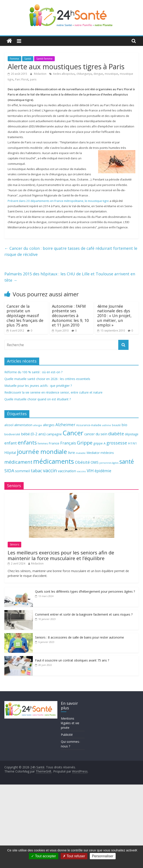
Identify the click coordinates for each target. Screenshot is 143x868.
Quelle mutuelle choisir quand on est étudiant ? (38, 399)
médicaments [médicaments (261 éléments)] (54, 461)
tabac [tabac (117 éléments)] (36, 471)
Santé (28, 59)
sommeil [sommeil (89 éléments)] (23, 471)
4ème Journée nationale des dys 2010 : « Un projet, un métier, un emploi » (114, 316)
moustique (111, 74)
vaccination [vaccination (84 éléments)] (67, 471)
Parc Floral (22, 79)
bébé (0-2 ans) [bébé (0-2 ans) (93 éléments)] (33, 434)
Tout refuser (74, 856)
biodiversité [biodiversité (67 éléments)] (12, 434)
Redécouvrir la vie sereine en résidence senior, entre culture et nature (53, 392)
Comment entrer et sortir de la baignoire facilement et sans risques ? (84, 614)
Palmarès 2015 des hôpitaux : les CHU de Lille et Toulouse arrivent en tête (70, 277)
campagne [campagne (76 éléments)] (54, 434)
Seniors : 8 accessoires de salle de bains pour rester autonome (79, 637)
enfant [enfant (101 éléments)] (11, 443)
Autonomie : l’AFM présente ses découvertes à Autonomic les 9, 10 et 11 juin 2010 (70, 316)
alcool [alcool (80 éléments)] (9, 425)
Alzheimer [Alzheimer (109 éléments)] (65, 425)
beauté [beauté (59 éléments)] (116, 425)
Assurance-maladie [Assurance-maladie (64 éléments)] (89, 425)
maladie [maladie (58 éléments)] (81, 453)
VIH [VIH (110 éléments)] (90, 471)
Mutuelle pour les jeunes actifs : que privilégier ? (38, 386)
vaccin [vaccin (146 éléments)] (50, 470)
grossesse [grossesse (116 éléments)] (117, 443)
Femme (14, 59)
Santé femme (44, 59)
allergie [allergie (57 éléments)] (38, 425)
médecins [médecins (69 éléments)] (107, 453)
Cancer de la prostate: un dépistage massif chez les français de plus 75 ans (25, 316)
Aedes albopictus (64, 74)
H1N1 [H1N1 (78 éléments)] (132, 443)
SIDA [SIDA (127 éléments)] (9, 470)
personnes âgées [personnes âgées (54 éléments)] (109, 463)
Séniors (14, 544)
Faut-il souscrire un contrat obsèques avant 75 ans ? (72, 660)
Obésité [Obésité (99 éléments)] (82, 462)
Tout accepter (43, 856)
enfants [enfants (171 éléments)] (27, 442)
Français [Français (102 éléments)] (68, 443)
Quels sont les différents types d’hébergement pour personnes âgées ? (85, 591)
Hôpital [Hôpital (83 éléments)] (10, 453)
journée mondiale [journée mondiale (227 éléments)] (42, 451)
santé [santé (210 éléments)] (127, 462)
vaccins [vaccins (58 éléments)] (81, 471)
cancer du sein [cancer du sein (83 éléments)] (96, 434)
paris (33, 79)
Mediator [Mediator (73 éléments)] (93, 453)
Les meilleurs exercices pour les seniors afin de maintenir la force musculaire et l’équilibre (61, 555)
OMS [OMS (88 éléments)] (95, 462)
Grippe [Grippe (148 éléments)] (85, 443)
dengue (98, 74)
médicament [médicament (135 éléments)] (18, 462)
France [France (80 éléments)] (54, 443)
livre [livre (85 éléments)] (71, 453)
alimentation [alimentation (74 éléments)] (23, 425)
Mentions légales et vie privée (70, 723)
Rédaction (41, 74)
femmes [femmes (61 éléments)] (43, 444)
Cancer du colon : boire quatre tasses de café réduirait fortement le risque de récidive (71, 251)
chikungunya (84, 74)
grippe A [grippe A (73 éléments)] (99, 443)
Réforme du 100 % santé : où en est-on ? (33, 372)
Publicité (67, 735)
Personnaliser (103, 856)
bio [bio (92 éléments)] (124, 425)
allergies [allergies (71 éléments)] (49, 425)
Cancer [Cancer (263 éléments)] (73, 433)
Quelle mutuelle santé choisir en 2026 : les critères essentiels (47, 379)
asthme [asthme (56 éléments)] (107, 425)
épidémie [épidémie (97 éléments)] (103, 471)
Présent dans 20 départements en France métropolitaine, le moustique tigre (58, 201)
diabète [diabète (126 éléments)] (116, 434)
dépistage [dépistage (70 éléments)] (132, 434)
